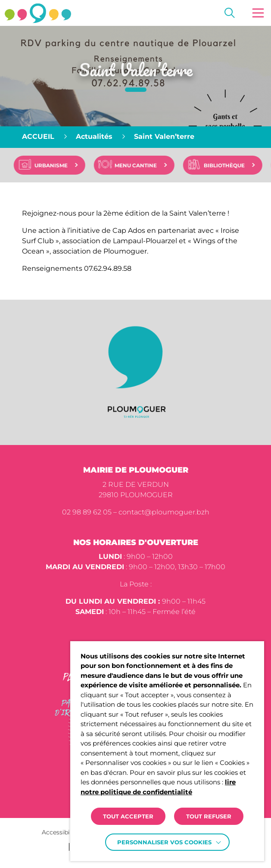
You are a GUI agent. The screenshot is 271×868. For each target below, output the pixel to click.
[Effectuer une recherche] (230, 13)
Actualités (94, 136)
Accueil (38, 136)
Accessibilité (61, 832)
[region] (135, 137)
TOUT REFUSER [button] (209, 816)
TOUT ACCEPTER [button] (128, 816)
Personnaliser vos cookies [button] (164, 842)
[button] (258, 13)
